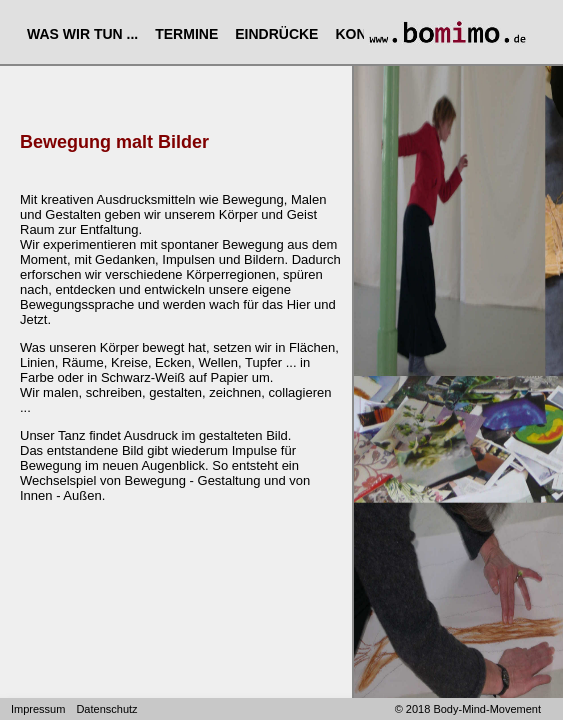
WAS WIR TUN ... (82, 34)
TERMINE (186, 34)
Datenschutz (106, 709)
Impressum (38, 709)
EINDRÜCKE (276, 34)
